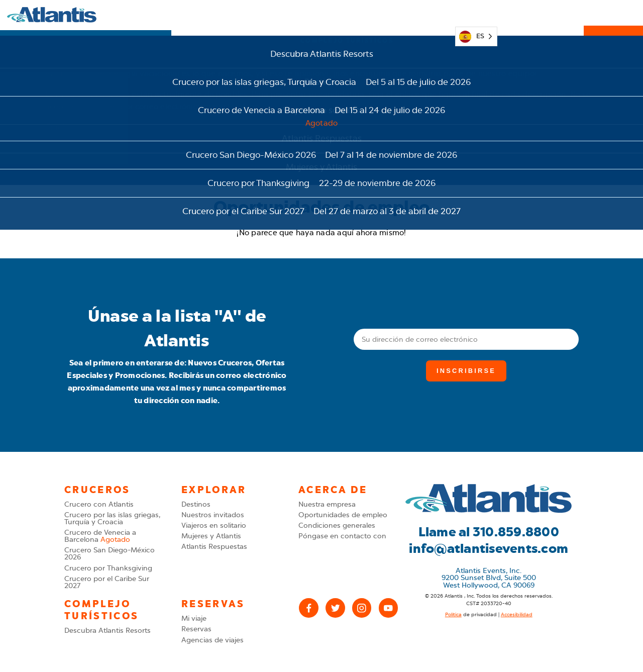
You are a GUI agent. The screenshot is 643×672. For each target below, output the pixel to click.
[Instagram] (362, 608)
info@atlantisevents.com (489, 549)
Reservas (613, 15)
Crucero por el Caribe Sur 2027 (107, 582)
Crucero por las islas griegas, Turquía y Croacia (112, 518)
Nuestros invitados (213, 515)
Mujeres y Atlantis (211, 536)
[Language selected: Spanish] (476, 15)
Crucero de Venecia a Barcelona (100, 536)
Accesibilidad (517, 615)
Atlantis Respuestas (214, 547)
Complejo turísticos (347, 15)
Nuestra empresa (327, 504)
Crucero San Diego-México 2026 (110, 554)
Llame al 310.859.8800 (489, 532)
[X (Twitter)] (335, 608)
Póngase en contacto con (342, 536)
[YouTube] (389, 608)
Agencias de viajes (212, 640)
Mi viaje (429, 15)
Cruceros (261, 15)
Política (453, 615)
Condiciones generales (337, 525)
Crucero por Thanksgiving (108, 568)
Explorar (201, 15)
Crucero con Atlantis (99, 504)
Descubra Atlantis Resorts (108, 631)
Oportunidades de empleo (343, 515)
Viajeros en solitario (214, 525)
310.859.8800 (541, 15)
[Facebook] (309, 608)
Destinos (196, 504)
